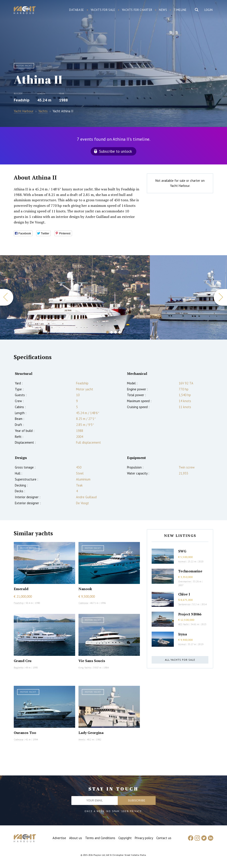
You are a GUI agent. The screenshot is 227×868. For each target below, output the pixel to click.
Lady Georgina (91, 733)
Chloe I (184, 594)
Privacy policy (144, 838)
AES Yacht (183, 624)
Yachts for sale (103, 10)
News (163, 10)
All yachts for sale (180, 660)
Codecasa (83, 603)
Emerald (21, 589)
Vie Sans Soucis (92, 661)
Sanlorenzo (184, 604)
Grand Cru (23, 661)
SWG (182, 551)
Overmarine (185, 581)
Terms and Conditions (100, 838)
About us (76, 838)
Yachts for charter (137, 10)
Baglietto (19, 668)
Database (77, 10)
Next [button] (220, 297)
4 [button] (119, 332)
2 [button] (112, 332)
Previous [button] (7, 297)
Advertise (59, 838)
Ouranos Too (25, 733)
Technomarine (190, 571)
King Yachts (85, 668)
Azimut (182, 562)
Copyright (125, 838)
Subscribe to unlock (115, 151)
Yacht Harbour (25, 11)
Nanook (85, 589)
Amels (82, 739)
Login (209, 10)
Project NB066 (190, 614)
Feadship (22, 100)
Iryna (183, 634)
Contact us (164, 838)
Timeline (180, 10)
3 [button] (115, 332)
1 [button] (108, 332)
